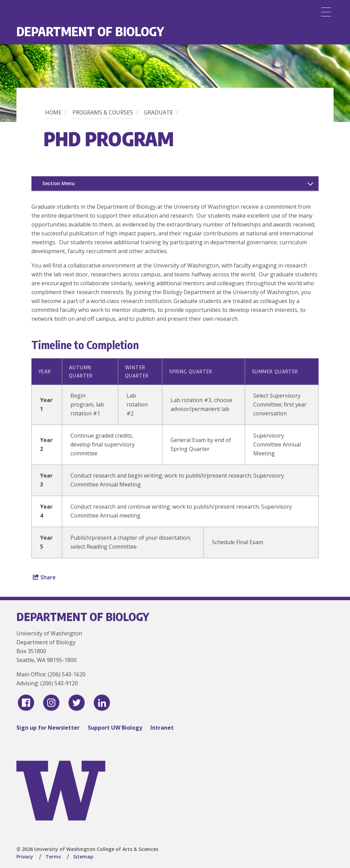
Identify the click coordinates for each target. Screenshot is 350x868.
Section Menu (59, 183)
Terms (53, 857)
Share (44, 577)
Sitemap (83, 857)
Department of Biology (90, 31)
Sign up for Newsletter (48, 728)
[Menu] (326, 12)
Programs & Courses (103, 112)
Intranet (162, 728)
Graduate (158, 112)
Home (53, 112)
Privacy (25, 857)
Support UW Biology (115, 728)
